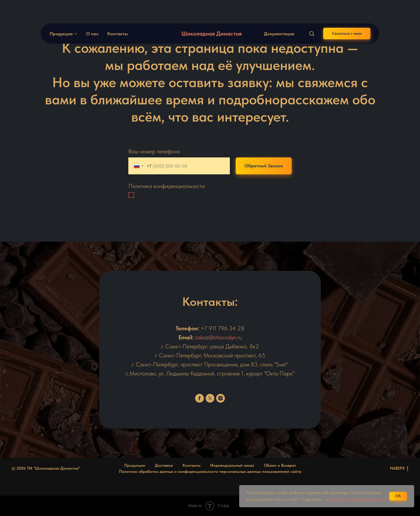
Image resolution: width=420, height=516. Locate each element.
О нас (92, 13)
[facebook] (199, 398)
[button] (312, 13)
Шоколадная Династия (212, 13)
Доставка (164, 465)
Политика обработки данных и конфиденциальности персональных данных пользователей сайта (210, 471)
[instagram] (220, 398)
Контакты (118, 13)
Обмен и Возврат (280, 465)
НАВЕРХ (399, 468)
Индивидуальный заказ (232, 465)
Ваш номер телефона (154, 151)
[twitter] (210, 398)
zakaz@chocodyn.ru (218, 337)
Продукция (61, 13)
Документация (279, 13)
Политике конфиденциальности (358, 499)
